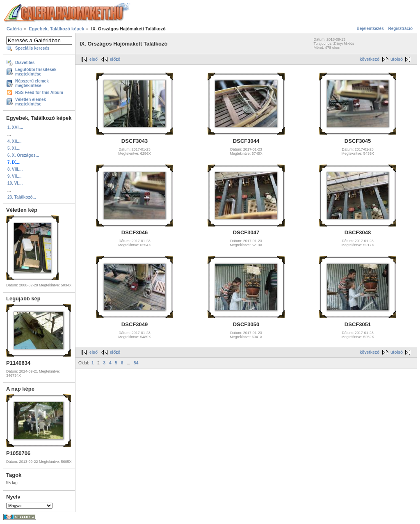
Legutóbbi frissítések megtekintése (36, 72)
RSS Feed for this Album (39, 93)
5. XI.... (14, 148)
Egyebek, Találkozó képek (56, 29)
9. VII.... (14, 176)
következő (370, 59)
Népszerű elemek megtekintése (32, 83)
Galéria (14, 29)
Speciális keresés (32, 48)
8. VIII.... (15, 169)
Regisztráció (401, 29)
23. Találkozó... (22, 197)
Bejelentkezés (370, 29)
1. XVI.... (15, 127)
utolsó (397, 59)
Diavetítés (25, 63)
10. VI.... (15, 183)
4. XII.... (14, 141)
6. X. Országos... (23, 155)
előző (115, 59)
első (94, 59)
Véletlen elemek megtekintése (31, 102)
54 (136, 363)
